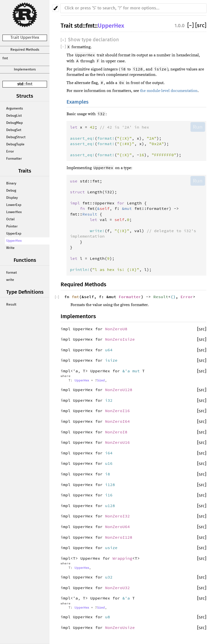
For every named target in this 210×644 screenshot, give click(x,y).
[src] (201, 26)
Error (10, 152)
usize (111, 548)
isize (111, 360)
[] (191, 26)
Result (11, 305)
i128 (110, 485)
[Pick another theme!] (56, 8)
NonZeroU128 (119, 390)
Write (10, 248)
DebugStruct (16, 137)
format (12, 273)
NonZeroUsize (120, 627)
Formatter (14, 159)
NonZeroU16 (117, 442)
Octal (10, 219)
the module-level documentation (169, 91)
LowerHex (14, 212)
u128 (110, 506)
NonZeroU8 (116, 329)
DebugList (14, 116)
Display (12, 198)
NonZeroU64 (117, 527)
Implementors (25, 69)
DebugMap (14, 123)
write (10, 280)
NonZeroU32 (117, 588)
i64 (109, 453)
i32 (109, 400)
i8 (108, 474)
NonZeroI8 (116, 432)
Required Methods (25, 50)
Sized (101, 381)
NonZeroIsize (120, 339)
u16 (109, 463)
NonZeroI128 (119, 537)
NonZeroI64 (117, 421)
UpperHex (14, 241)
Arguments (15, 109)
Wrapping (122, 558)
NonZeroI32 (117, 516)
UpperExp (14, 234)
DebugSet (14, 130)
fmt (5, 58)
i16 (109, 495)
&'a (127, 598)
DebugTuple (15, 144)
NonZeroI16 (117, 411)
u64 (109, 350)
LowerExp (14, 205)
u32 (109, 577)
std (20, 84)
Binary (11, 183)
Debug (11, 191)
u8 (108, 617)
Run (198, 127)
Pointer (12, 226)
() (173, 297)
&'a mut (132, 371)
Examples (78, 102)
